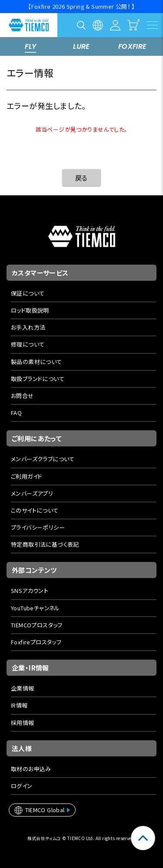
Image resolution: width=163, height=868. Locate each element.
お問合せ (22, 396)
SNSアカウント (30, 591)
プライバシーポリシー (38, 527)
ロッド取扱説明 (30, 310)
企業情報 (23, 688)
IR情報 (19, 705)
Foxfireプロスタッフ (36, 642)
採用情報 (23, 723)
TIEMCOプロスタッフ (37, 625)
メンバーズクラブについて (43, 459)
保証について (28, 293)
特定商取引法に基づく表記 (45, 544)
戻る (81, 178)
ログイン (22, 786)
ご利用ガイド (27, 476)
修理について (28, 344)
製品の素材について (37, 362)
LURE (81, 46)
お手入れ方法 (28, 327)
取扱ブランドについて (38, 379)
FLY (30, 46)
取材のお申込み (31, 769)
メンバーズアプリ (32, 493)
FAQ (16, 413)
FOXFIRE (133, 46)
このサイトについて (35, 510)
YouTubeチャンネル (35, 608)
